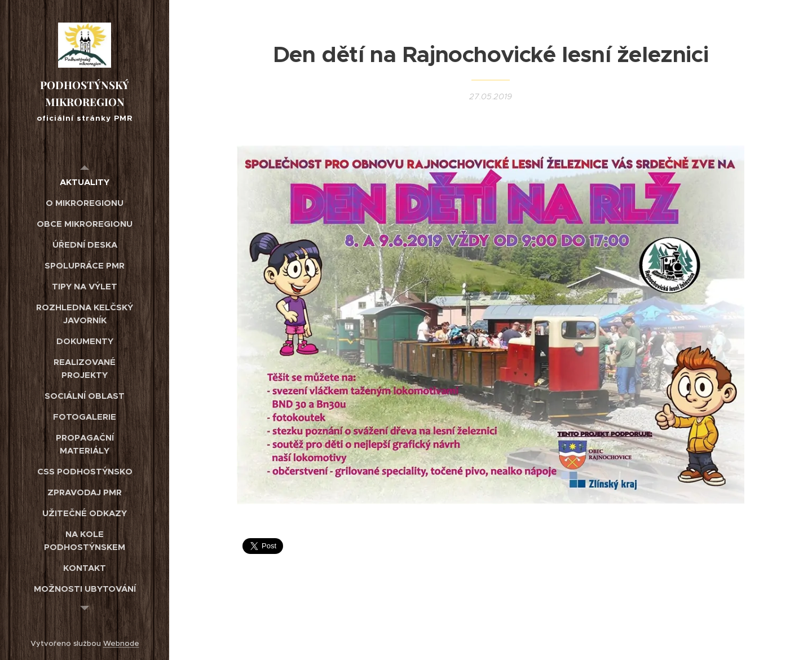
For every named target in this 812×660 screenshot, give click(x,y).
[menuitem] (85, 182)
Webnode (121, 643)
